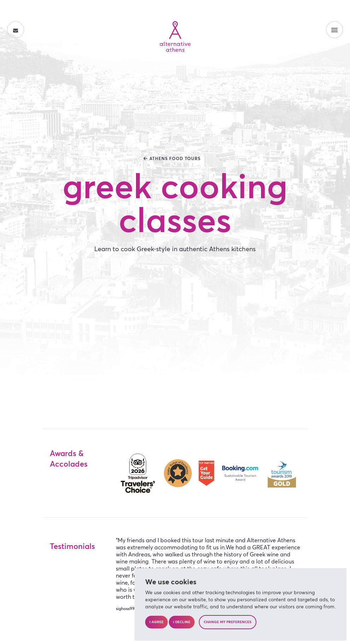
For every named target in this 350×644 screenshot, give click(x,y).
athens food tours (175, 159)
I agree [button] (156, 622)
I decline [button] (182, 622)
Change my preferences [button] (228, 622)
